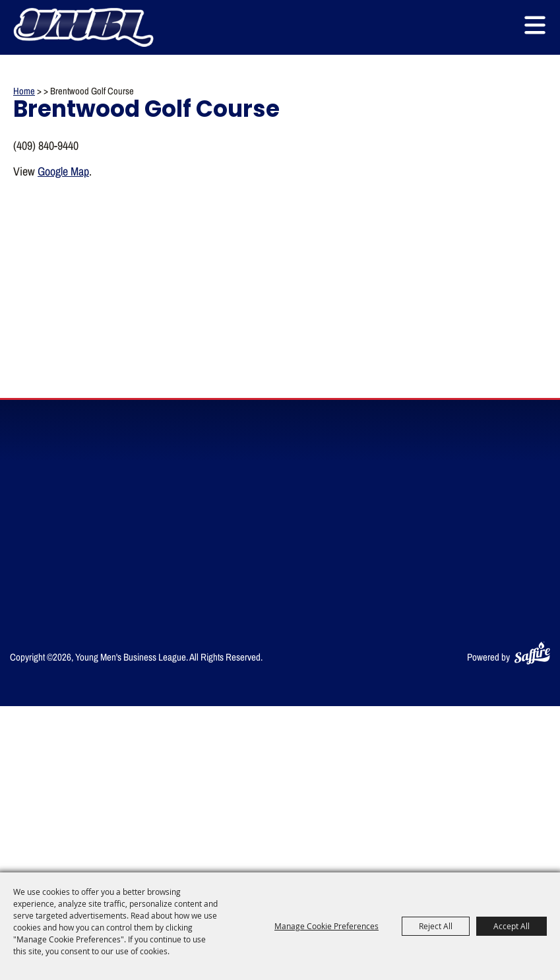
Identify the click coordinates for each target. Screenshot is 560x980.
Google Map (63, 171)
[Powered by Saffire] (532, 650)
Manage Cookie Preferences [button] (327, 926)
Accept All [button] (512, 926)
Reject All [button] (436, 926)
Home (24, 91)
